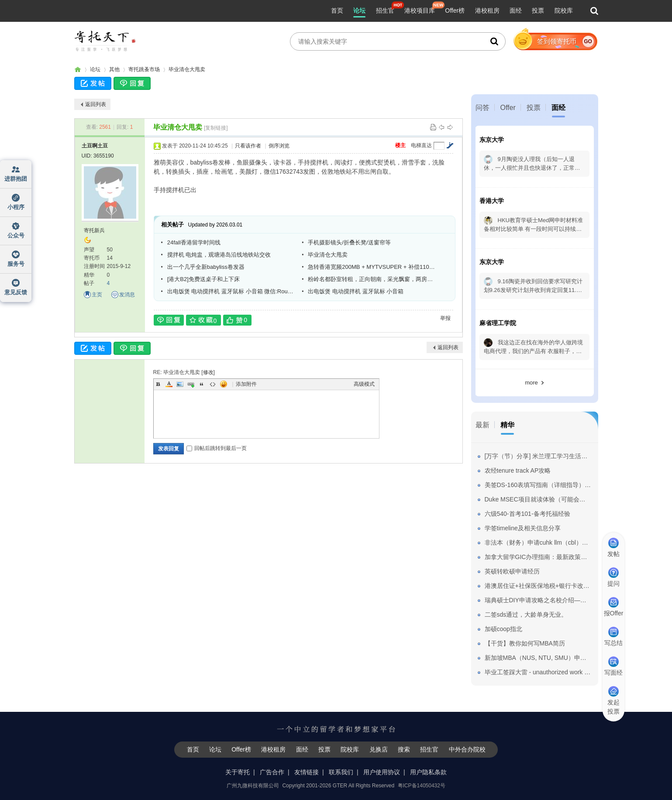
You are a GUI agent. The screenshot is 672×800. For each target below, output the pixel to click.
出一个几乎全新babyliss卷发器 (206, 267)
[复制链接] (216, 128)
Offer (508, 108)
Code (213, 384)
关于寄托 (238, 772)
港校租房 (487, 10)
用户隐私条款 (428, 772)
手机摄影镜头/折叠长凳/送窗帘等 (349, 242)
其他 (114, 69)
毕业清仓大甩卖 (187, 69)
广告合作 (272, 772)
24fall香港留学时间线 (194, 242)
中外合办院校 (467, 749)
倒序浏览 (279, 146)
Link (191, 384)
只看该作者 (248, 146)
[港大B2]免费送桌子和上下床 (203, 279)
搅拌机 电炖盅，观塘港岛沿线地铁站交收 (219, 255)
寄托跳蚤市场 (144, 69)
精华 (507, 425)
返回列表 (96, 104)
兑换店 (379, 749)
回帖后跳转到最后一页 (217, 448)
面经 (516, 10)
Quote (202, 384)
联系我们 (341, 772)
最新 (482, 425)
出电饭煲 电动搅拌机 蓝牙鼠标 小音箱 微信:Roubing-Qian (231, 291)
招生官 (385, 10)
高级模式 (364, 384)
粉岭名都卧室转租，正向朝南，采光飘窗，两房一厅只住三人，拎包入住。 (372, 279)
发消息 (127, 295)
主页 (97, 295)
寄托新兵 (94, 230)
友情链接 (307, 772)
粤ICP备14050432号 (422, 786)
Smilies (224, 384)
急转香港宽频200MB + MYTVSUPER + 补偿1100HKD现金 (372, 267)
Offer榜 (455, 10)
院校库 (564, 10)
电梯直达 (421, 145)
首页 (337, 10)
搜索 (404, 749)
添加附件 (246, 384)
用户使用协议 (382, 772)
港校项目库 (420, 10)
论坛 (359, 10)
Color (169, 384)
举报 (445, 318)
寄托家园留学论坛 (78, 70)
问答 (482, 108)
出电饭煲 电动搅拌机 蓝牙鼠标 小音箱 (356, 291)
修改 (208, 372)
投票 (538, 10)
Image (180, 384)
